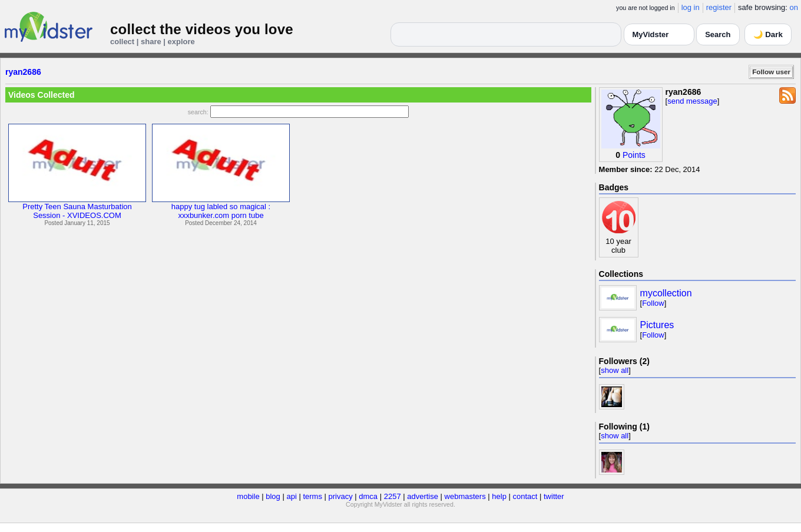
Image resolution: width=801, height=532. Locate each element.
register (719, 7)
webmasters (465, 496)
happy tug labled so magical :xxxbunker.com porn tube (221, 211)
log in (691, 7)
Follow (653, 303)
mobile (248, 496)
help (499, 496)
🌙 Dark (768, 34)
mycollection (666, 293)
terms (312, 496)
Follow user (771, 72)
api (291, 496)
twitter (554, 496)
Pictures (657, 325)
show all (615, 370)
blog (273, 496)
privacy (341, 496)
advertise (423, 496)
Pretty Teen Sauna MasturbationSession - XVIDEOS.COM (77, 211)
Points (634, 155)
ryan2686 (23, 72)
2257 (393, 496)
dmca (368, 496)
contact (525, 496)
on (794, 7)
